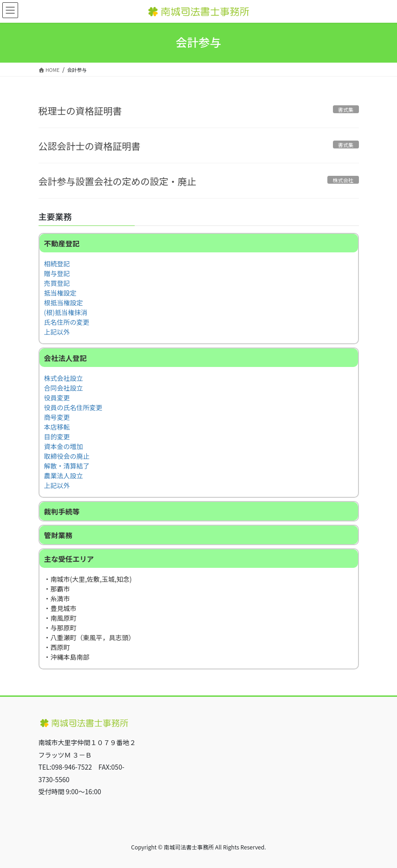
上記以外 (57, 332)
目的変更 (57, 437)
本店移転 (57, 427)
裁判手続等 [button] (62, 511)
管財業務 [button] (59, 535)
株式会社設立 (64, 378)
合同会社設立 (64, 388)
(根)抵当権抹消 (66, 312)
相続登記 (57, 264)
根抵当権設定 (64, 302)
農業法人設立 (64, 476)
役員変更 (57, 398)
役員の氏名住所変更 (73, 407)
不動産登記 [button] (62, 243)
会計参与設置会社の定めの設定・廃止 (117, 181)
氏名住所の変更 (67, 322)
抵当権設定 (60, 293)
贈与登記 (57, 273)
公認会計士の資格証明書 (90, 146)
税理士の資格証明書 (80, 111)
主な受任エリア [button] (69, 559)
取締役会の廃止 (67, 456)
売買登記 (57, 283)
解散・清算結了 (67, 466)
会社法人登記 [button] (65, 358)
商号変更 (57, 417)
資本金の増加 (64, 446)
